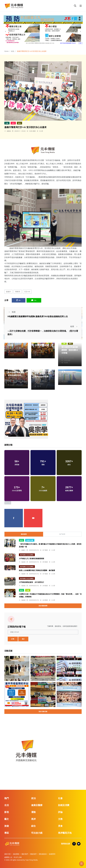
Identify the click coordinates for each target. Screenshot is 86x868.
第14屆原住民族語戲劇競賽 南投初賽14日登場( (70, 350)
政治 (21, 540)
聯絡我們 (33, 854)
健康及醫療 (37, 805)
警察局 (18, 292)
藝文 (7, 819)
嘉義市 (8, 292)
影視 (7, 812)
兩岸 (33, 819)
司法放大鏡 (37, 833)
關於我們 (25, 854)
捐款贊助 (16, 854)
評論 (60, 812)
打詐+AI (27, 292)
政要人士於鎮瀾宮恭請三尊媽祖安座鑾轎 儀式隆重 (37, 570)
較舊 (74, 326)
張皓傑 (23, 562)
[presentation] (5, 31)
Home (6, 51)
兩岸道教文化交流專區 (27, 555)
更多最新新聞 (43, 606)
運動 (33, 812)
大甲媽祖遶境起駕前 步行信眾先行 (31, 582)
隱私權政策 (43, 854)
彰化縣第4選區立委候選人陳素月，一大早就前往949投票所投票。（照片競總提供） (43, 377)
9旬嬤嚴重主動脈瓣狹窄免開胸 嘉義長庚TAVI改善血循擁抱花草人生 (38, 316)
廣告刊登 (8, 854)
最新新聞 (24, 534)
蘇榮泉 (9, 131)
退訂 (23, 639)
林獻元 (23, 550)
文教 (64, 343)
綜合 (13, 51)
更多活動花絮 (43, 712)
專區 (7, 833)
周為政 (39, 379)
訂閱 (13, 639)
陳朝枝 (39, 348)
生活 (13, 123)
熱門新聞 (62, 534)
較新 (12, 312)
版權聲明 (52, 854)
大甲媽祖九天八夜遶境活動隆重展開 (31, 559)
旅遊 (7, 826)
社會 (7, 123)
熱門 (7, 798)
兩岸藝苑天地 (65, 833)
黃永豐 (12, 348)
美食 (60, 826)
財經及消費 (30, 540)
